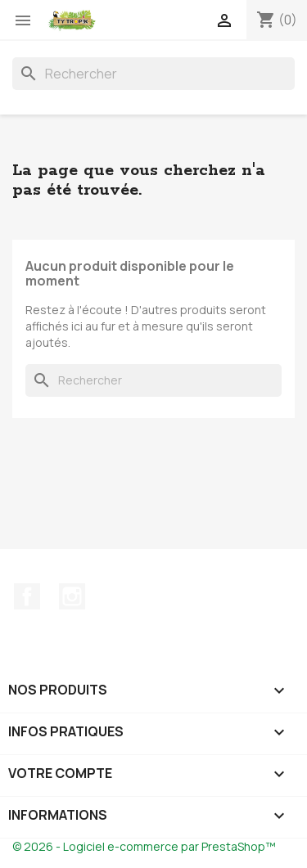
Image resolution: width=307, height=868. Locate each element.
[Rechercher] (153, 74)
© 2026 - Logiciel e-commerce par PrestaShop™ (144, 846)
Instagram (72, 596)
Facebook (27, 596)
